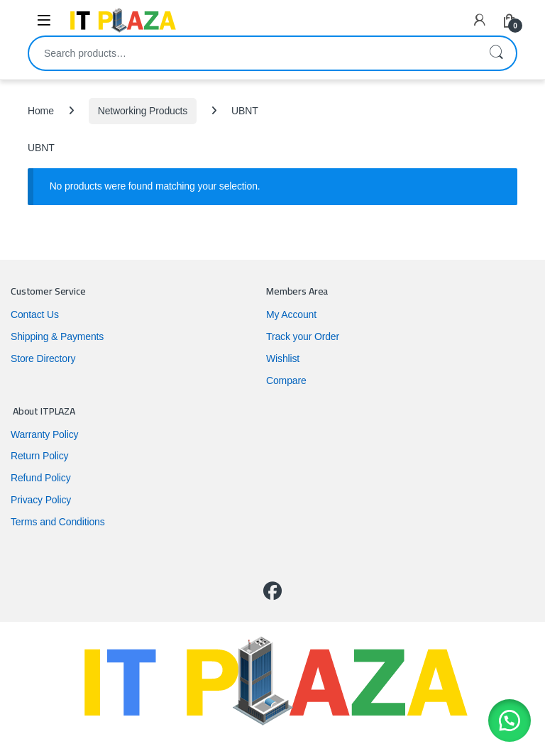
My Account (291, 314)
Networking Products (143, 111)
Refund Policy (41, 478)
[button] (510, 721)
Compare (286, 380)
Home (41, 111)
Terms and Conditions (58, 522)
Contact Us (35, 314)
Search (496, 53)
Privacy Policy (41, 500)
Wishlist (283, 358)
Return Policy (39, 456)
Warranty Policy (44, 434)
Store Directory (43, 358)
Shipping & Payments (57, 336)
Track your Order (303, 336)
